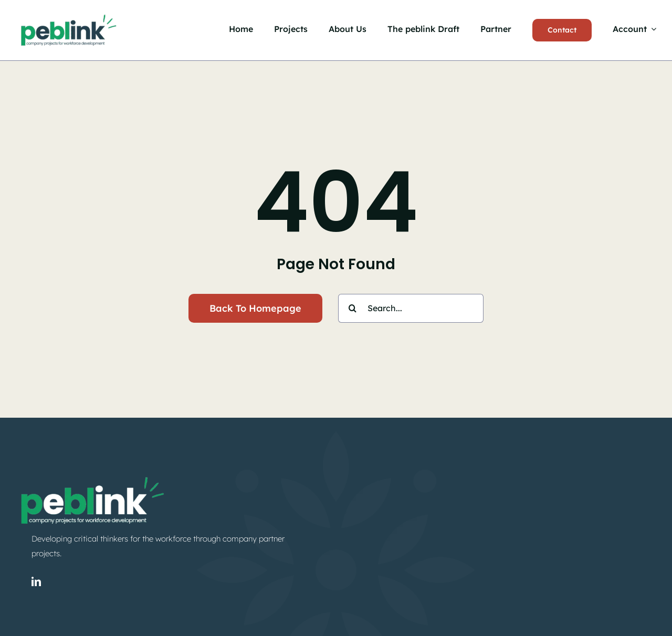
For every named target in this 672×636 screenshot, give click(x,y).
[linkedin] (36, 581)
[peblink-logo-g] (68, 14)
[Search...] (411, 308)
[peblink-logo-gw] (92, 475)
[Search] (353, 308)
